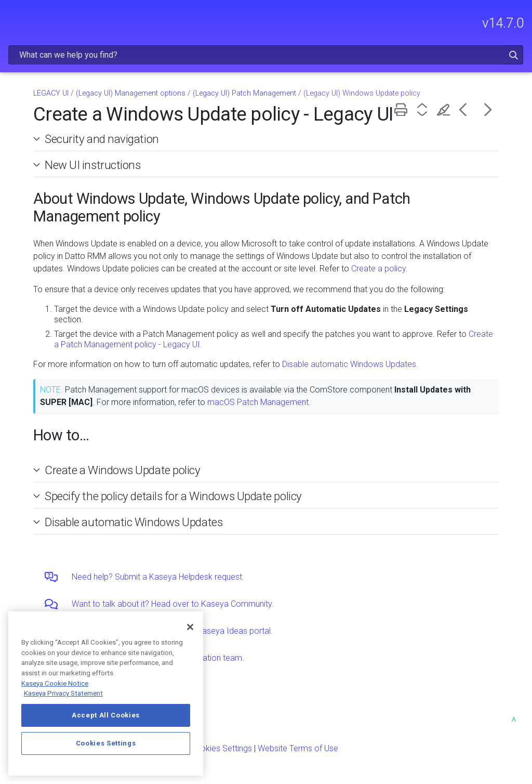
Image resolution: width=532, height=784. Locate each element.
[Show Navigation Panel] (14, 18)
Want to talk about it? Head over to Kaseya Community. (173, 604)
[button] (514, 55)
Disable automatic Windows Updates (349, 364)
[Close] (190, 627)
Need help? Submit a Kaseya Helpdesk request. (158, 577)
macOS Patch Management (258, 402)
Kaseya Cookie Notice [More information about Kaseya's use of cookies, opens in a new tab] (55, 683)
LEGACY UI (51, 93)
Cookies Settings (221, 748)
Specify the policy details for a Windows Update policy (173, 496)
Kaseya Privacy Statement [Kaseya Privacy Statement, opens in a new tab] (63, 693)
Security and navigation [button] (98, 139)
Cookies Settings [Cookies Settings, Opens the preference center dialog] (106, 743)
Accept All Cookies (106, 715)
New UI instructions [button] (89, 165)
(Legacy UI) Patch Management (244, 93)
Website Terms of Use (298, 748)
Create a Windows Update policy (123, 470)
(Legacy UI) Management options (131, 93)
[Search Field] (266, 55)
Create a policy (378, 269)
